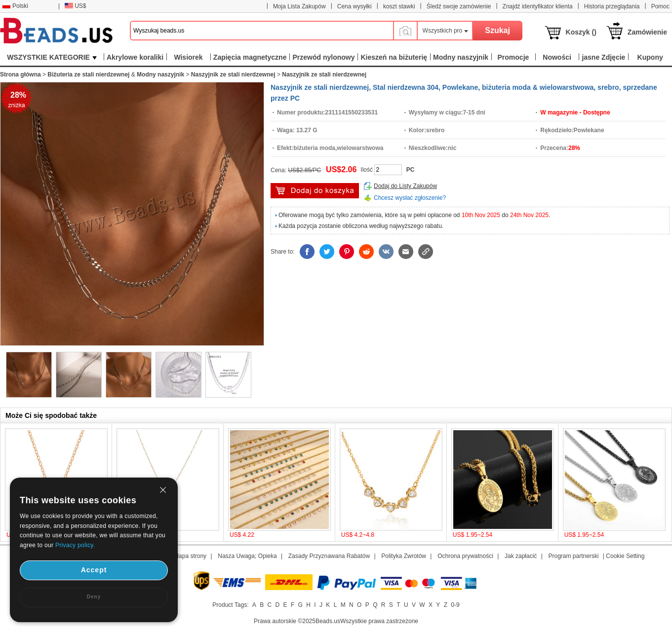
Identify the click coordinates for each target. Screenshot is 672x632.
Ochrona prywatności (465, 556)
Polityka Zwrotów (404, 556)
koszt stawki (399, 6)
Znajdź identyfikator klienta (538, 6)
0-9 (455, 605)
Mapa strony (190, 556)
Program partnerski (573, 556)
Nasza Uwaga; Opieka (247, 556)
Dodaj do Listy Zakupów (405, 186)
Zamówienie (647, 32)
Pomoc (660, 6)
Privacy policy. (75, 545)
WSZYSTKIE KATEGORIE (52, 57)
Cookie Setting (625, 556)
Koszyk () (581, 32)
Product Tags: (230, 605)
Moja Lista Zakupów (299, 6)
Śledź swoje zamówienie (459, 6)
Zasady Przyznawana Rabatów (329, 556)
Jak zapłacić (521, 556)
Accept (94, 570)
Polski (15, 6)
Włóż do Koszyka (315, 191)
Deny (94, 597)
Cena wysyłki (355, 6)
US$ (75, 6)
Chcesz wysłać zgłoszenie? (410, 198)
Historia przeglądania (612, 6)
